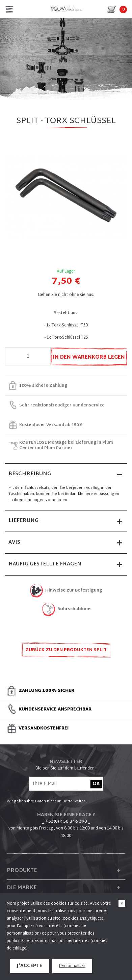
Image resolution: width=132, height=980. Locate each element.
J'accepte (30, 966)
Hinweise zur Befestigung (74, 591)
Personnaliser (72, 966)
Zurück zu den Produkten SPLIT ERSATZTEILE (66, 652)
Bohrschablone (74, 609)
